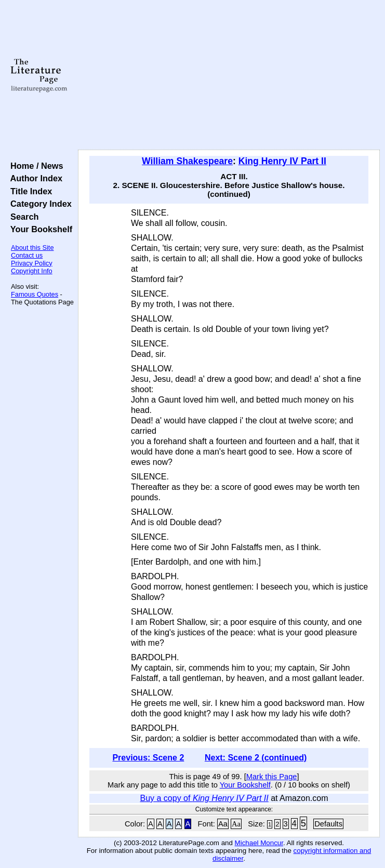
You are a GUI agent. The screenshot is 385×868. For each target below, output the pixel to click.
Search (22, 217)
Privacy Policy (32, 263)
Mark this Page (272, 777)
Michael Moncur (259, 843)
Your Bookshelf (39, 229)
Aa (223, 824)
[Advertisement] (229, 75)
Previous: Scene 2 (148, 758)
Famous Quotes (35, 294)
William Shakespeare (187, 161)
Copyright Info (32, 271)
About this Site (32, 248)
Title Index (29, 191)
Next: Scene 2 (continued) (256, 758)
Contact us (27, 255)
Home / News (35, 166)
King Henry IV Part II (282, 161)
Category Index (39, 204)
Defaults (328, 824)
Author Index (34, 178)
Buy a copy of (204, 798)
